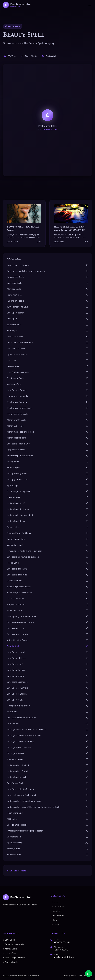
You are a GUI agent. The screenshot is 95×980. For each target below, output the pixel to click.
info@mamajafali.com (64, 957)
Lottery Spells (10, 953)
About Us (56, 911)
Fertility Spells (10, 962)
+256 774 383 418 (62, 942)
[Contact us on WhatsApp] (89, 974)
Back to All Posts (17, 871)
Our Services (57, 907)
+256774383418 (61, 950)
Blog (54, 920)
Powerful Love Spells (13, 944)
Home (54, 902)
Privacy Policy (70, 976)
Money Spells (10, 949)
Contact (55, 924)
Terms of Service (85, 976)
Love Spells (9, 940)
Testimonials (57, 915)
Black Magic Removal (14, 958)
